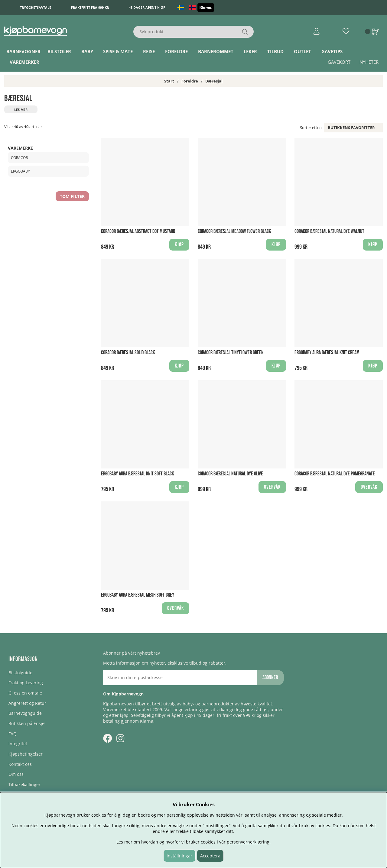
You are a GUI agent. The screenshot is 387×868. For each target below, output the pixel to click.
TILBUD (275, 51)
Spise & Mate (118, 51)
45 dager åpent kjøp (147, 7)
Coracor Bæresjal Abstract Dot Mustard (138, 231)
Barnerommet (216, 51)
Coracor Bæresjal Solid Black (128, 353)
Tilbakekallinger (24, 784)
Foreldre (176, 51)
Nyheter (369, 62)
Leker (250, 51)
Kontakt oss (20, 764)
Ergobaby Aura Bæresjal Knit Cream (327, 353)
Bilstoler (59, 51)
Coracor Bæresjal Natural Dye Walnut (329, 231)
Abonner (270, 677)
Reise (149, 51)
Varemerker (24, 62)
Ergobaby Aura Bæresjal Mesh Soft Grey (138, 595)
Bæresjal (214, 81)
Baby (87, 51)
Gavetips (332, 51)
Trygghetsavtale (36, 7)
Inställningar (179, 856)
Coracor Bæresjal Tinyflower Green (231, 353)
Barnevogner (23, 51)
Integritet (18, 744)
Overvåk (272, 487)
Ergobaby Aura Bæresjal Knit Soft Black (137, 474)
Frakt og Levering (26, 683)
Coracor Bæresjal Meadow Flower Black (234, 231)
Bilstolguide (20, 673)
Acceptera (210, 856)
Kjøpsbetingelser (26, 754)
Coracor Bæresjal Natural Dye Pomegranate (335, 474)
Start (169, 81)
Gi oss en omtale (25, 693)
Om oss (16, 774)
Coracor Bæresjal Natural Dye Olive (230, 474)
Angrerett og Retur (27, 703)
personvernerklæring (248, 842)
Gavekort (339, 62)
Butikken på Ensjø (26, 723)
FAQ (13, 734)
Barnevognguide (25, 713)
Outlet (302, 51)
